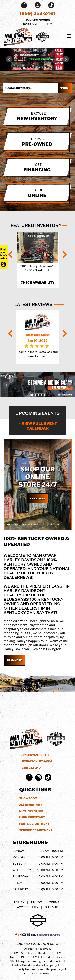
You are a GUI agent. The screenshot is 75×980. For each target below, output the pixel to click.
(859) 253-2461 (31, 768)
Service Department (36, 830)
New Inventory (31, 811)
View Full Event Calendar (37, 426)
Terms (54, 902)
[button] (9, 59)
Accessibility (28, 907)
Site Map (51, 907)
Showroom (28, 798)
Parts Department (34, 824)
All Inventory (31, 805)
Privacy (37, 902)
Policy (19, 902)
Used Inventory (32, 817)
